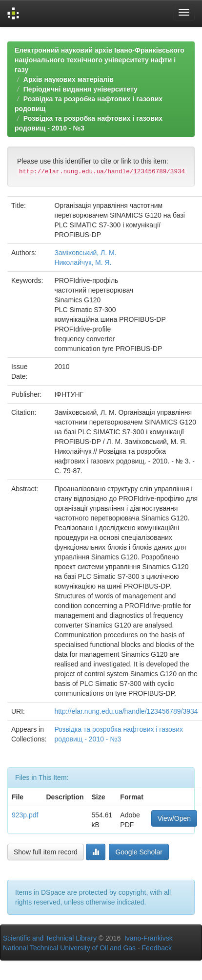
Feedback (157, 948)
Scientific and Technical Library (50, 938)
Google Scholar (139, 852)
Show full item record (46, 852)
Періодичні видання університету (81, 89)
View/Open (174, 818)
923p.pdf (25, 815)
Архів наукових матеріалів (69, 79)
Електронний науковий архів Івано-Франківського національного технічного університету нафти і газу (100, 60)
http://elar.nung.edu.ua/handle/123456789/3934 (126, 711)
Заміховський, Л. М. (85, 253)
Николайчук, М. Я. (83, 262)
